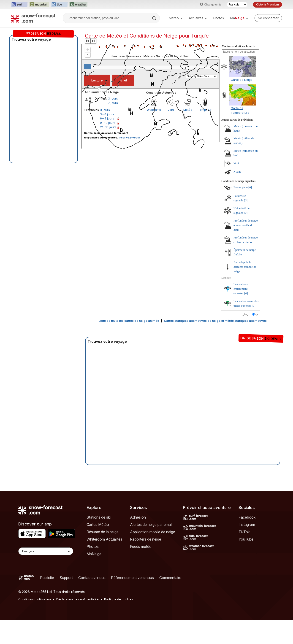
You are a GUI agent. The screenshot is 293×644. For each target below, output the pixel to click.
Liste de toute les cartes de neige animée (129, 321)
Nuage (237, 172)
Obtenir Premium (267, 4)
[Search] (155, 18)
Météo (176, 18)
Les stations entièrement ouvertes (241, 289)
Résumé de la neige (103, 532)
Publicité (47, 578)
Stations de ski (99, 517)
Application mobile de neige (153, 532)
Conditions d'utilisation (35, 599)
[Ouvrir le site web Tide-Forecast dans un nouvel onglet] (59, 5)
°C (247, 315)
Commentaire (170, 578)
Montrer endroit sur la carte (238, 46)
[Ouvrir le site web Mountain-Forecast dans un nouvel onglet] (39, 5)
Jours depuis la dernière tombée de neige (245, 267)
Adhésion (138, 517)
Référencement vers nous (132, 578)
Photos (219, 18)
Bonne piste (241, 187)
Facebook (247, 517)
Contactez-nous (92, 578)
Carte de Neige (242, 80)
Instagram (247, 525)
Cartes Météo (98, 525)
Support (66, 578)
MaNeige (94, 554)
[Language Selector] (46, 551)
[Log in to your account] (268, 18)
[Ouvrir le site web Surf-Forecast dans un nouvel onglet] (19, 5)
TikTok (244, 532)
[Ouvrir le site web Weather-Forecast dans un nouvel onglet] (78, 5)
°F (257, 315)
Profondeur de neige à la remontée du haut (246, 225)
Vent (236, 163)
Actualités (198, 18)
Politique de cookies (119, 599)
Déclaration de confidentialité (77, 599)
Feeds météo (141, 547)
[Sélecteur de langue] (237, 5)
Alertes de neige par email (151, 525)
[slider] (87, 67)
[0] (250, 187)
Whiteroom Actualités (104, 539)
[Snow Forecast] (33, 18)
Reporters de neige (146, 539)
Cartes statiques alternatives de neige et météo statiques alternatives (215, 321)
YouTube (246, 539)
